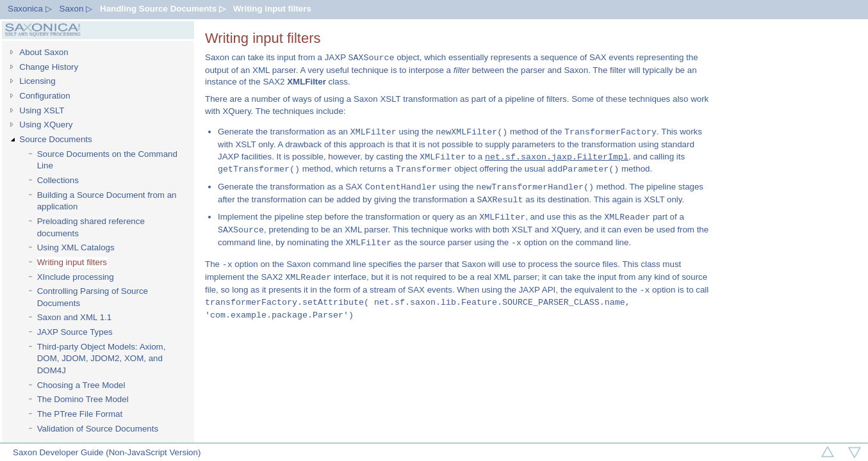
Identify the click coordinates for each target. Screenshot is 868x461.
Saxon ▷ (76, 9)
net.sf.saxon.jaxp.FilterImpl (557, 157)
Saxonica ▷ (30, 9)
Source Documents (55, 139)
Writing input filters (272, 9)
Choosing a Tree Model (81, 385)
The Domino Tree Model (83, 399)
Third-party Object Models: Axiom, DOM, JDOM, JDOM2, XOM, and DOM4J (102, 359)
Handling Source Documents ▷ (163, 9)
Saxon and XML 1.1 (75, 317)
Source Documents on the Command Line (107, 160)
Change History (49, 67)
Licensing (37, 81)
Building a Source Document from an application (107, 201)
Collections (58, 180)
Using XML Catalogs (76, 247)
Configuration (45, 96)
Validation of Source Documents (98, 429)
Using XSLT (42, 110)
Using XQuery (46, 125)
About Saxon (44, 52)
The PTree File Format (80, 414)
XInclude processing (76, 277)
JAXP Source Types (75, 332)
